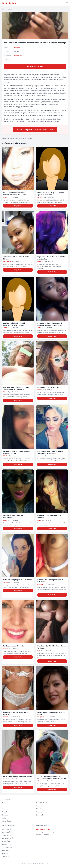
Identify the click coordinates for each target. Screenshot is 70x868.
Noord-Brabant (7, 821)
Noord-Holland (41, 803)
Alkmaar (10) (6, 844)
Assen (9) (5, 853)
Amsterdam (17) (7, 838)
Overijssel (40, 806)
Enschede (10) (7, 847)
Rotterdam (10, 9)
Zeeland (39, 812)
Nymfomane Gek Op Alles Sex (48, 387)
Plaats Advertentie (43, 829)
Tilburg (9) (5, 856)
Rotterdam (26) (7, 829)
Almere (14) (6, 841)
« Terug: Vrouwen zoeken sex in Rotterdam (17, 138)
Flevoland (5, 806)
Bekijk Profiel (18, 206)
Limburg (5, 818)
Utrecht (39, 809)
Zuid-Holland (41, 815)
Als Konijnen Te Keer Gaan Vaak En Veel (18, 776)
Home (4, 9)
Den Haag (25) (7, 832)
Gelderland (6, 812)
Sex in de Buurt (10, 3)
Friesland (5, 809)
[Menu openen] (67, 3)
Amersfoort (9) (7, 850)
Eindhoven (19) (7, 835)
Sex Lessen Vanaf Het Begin (13, 646)
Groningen (5, 815)
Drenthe (5, 803)
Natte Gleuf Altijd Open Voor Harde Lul (17, 580)
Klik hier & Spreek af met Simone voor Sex (35, 130)
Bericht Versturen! (35, 66)
